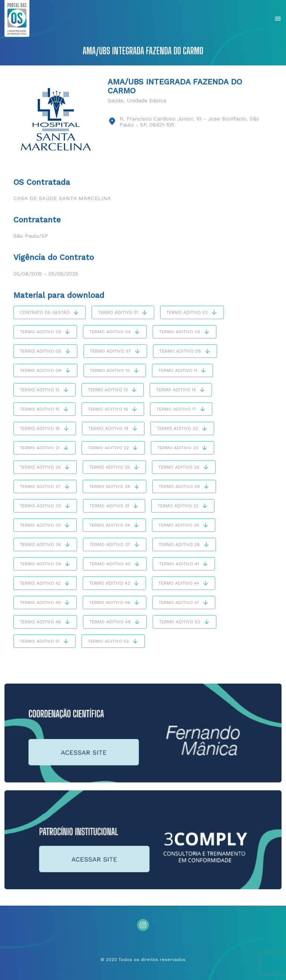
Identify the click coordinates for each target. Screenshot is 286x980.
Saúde (115, 100)
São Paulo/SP (31, 236)
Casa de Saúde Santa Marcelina (62, 198)
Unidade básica (146, 100)
